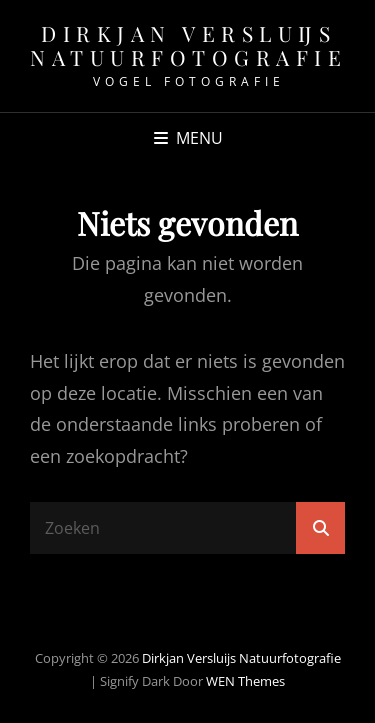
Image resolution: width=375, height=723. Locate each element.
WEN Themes (245, 681)
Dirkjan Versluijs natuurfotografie (188, 45)
